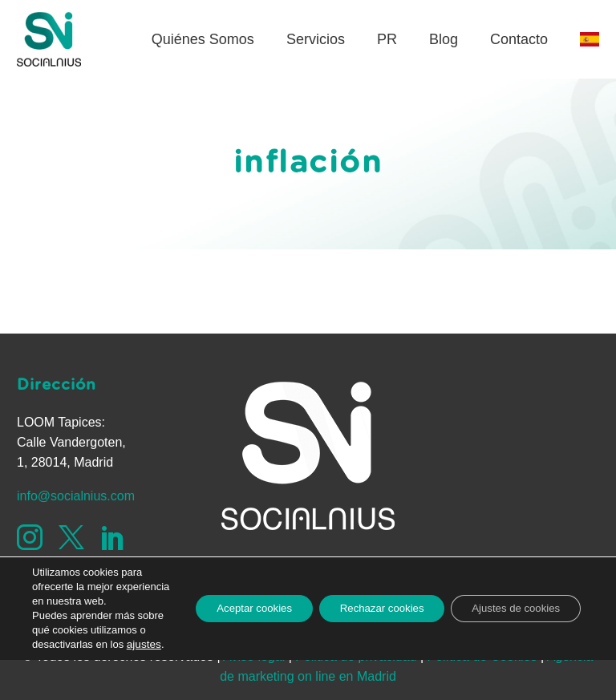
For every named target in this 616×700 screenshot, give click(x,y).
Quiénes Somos (203, 39)
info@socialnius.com (76, 496)
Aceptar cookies (225, 587)
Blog (444, 39)
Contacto (519, 39)
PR (387, 39)
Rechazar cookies (364, 587)
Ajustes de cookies (510, 587)
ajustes (49, 644)
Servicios (316, 39)
